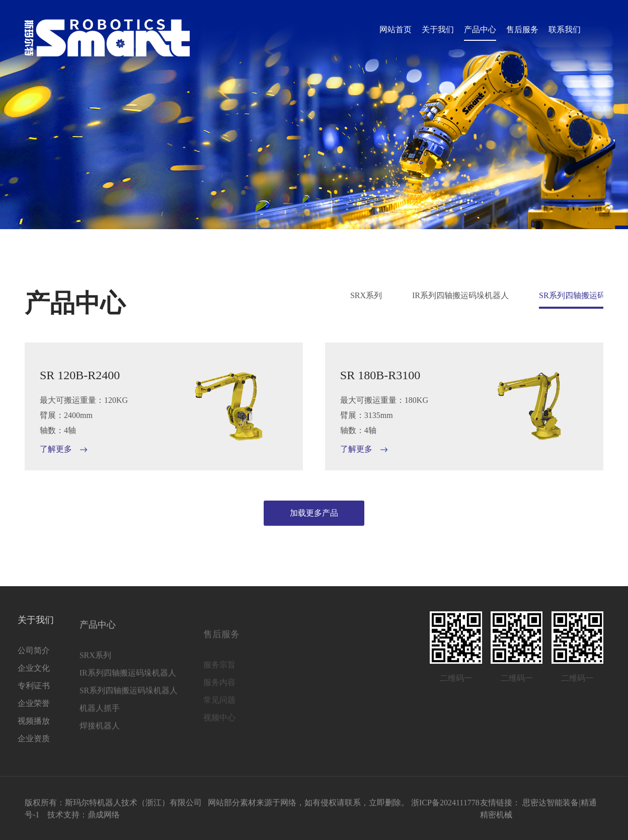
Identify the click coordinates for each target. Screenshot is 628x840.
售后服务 (522, 29)
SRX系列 (366, 295)
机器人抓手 (65, 726)
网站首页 (396, 29)
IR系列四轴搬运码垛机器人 (460, 295)
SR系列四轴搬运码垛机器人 (94, 708)
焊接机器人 (65, 744)
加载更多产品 (314, 513)
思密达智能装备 (551, 807)
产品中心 (480, 29)
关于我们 (438, 29)
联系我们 (565, 29)
